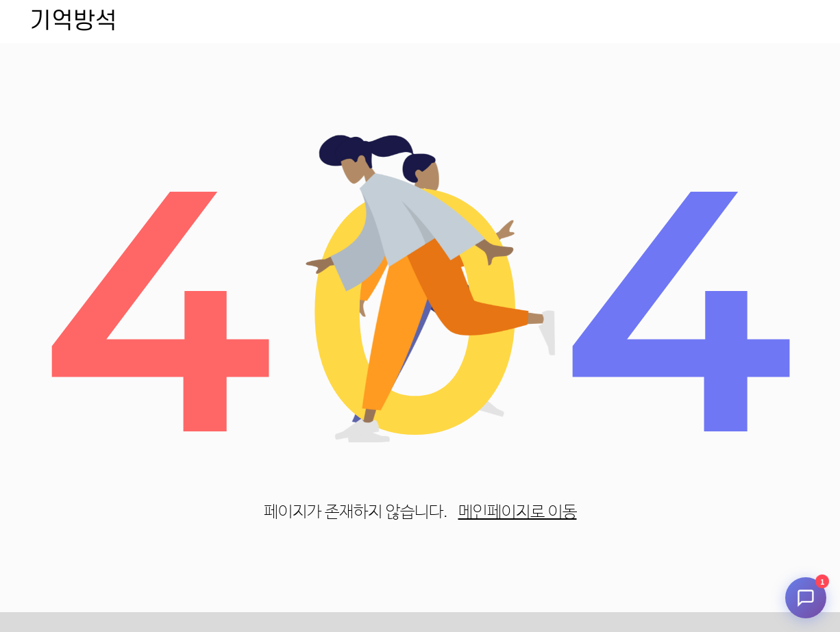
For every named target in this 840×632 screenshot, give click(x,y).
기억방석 (73, 21)
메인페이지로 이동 (518, 513)
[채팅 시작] (806, 598)
